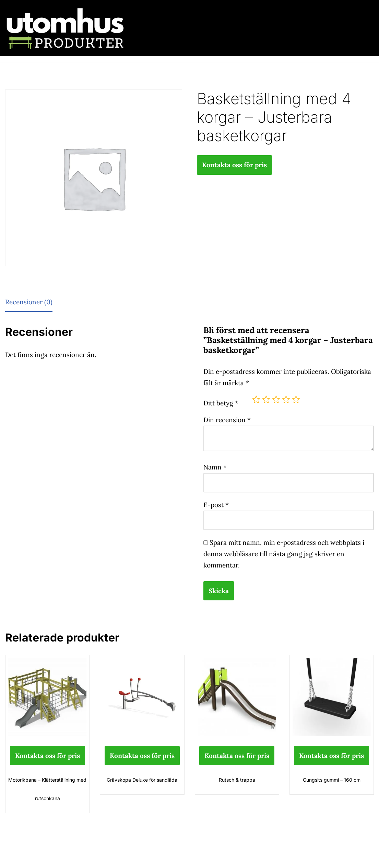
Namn (215, 467)
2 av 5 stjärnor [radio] (266, 400)
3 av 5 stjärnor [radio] (276, 400)
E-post (216, 505)
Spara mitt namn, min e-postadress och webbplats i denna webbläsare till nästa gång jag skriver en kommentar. (284, 554)
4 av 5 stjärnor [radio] (286, 400)
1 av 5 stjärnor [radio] (256, 400)
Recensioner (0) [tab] (29, 302)
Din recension (227, 420)
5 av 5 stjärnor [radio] (296, 400)
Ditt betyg (221, 403)
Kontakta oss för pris (234, 165)
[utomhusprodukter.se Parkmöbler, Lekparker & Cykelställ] (65, 28)
